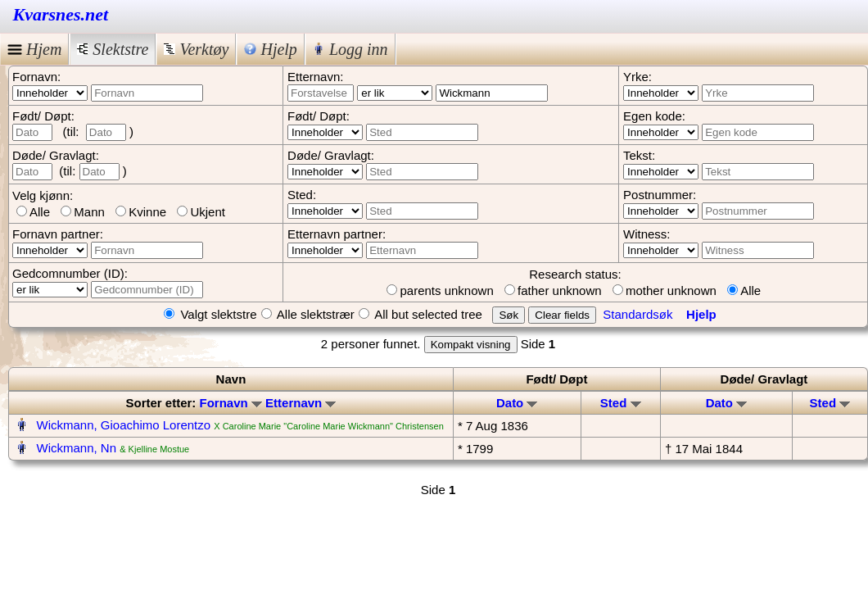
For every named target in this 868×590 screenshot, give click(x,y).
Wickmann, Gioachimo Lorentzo (124, 425)
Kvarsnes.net (61, 14)
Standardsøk (637, 314)
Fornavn (231, 403)
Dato (517, 403)
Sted (621, 403)
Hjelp (270, 49)
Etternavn (301, 403)
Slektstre (113, 49)
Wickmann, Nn (77, 448)
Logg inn (350, 49)
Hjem (34, 49)
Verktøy (196, 49)
